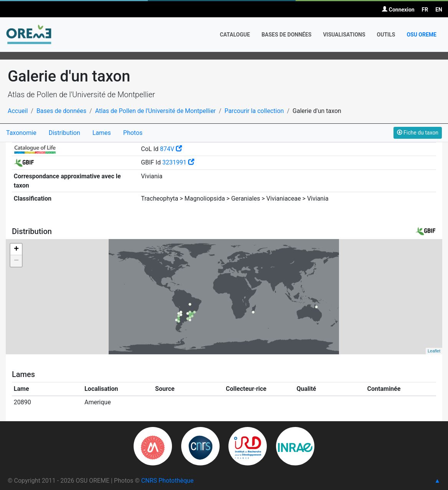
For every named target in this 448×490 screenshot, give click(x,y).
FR (425, 10)
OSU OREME (422, 35)
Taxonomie (21, 133)
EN (439, 10)
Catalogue (235, 35)
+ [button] (16, 249)
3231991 (178, 162)
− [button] (16, 261)
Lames (102, 133)
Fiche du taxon (418, 133)
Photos (133, 133)
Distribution (64, 133)
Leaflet (434, 351)
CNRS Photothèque (167, 481)
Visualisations (344, 35)
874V (171, 149)
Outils (386, 35)
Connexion (398, 10)
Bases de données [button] (286, 35)
